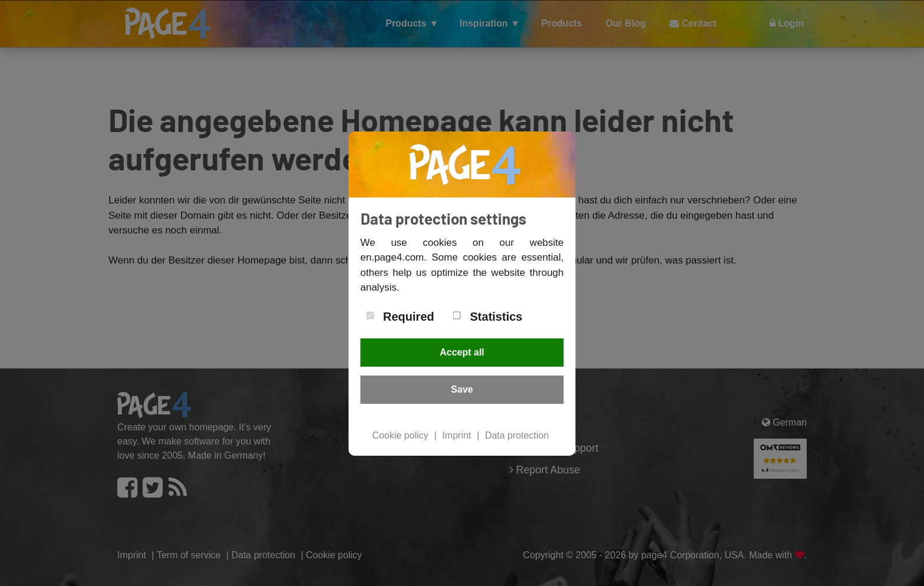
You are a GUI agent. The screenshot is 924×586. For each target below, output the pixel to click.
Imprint (456, 435)
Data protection (517, 435)
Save (462, 389)
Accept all (462, 352)
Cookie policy (400, 435)
